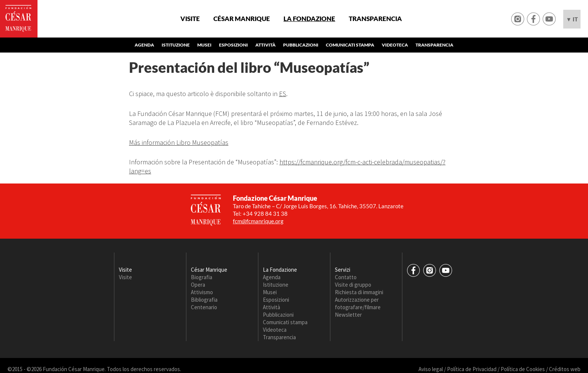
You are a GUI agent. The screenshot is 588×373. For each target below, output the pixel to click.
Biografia (202, 277)
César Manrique (242, 19)
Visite (190, 19)
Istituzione (176, 45)
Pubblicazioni (301, 45)
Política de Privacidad (472, 369)
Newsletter (348, 315)
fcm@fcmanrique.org (258, 221)
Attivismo (202, 292)
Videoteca (395, 45)
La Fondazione (309, 19)
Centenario (204, 307)
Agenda (144, 45)
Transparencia (375, 19)
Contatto (346, 277)
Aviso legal (431, 369)
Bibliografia (204, 300)
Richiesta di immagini (359, 292)
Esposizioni (233, 45)
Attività (265, 45)
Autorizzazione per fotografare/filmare (358, 303)
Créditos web (565, 369)
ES (283, 94)
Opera (198, 285)
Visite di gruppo (353, 285)
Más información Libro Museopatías (179, 142)
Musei (204, 45)
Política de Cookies (523, 369)
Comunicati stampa (350, 45)
